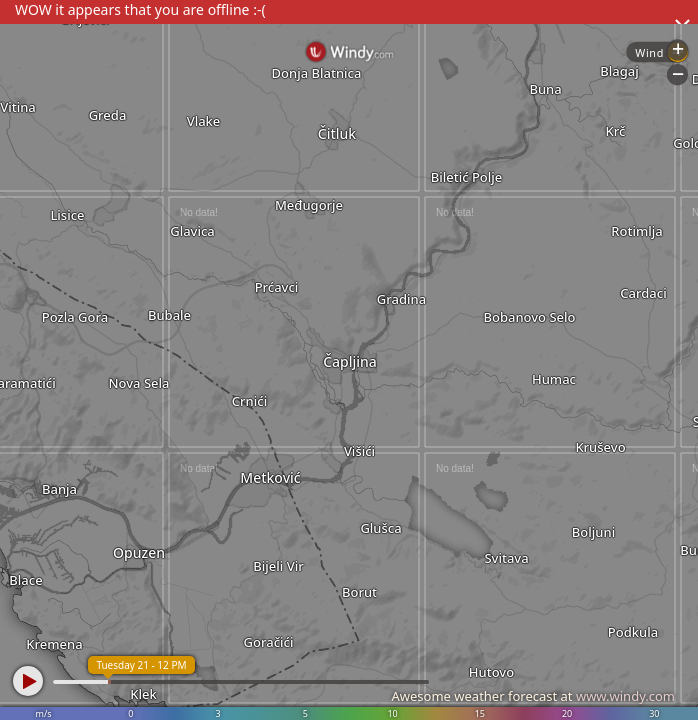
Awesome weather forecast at (533, 696)
